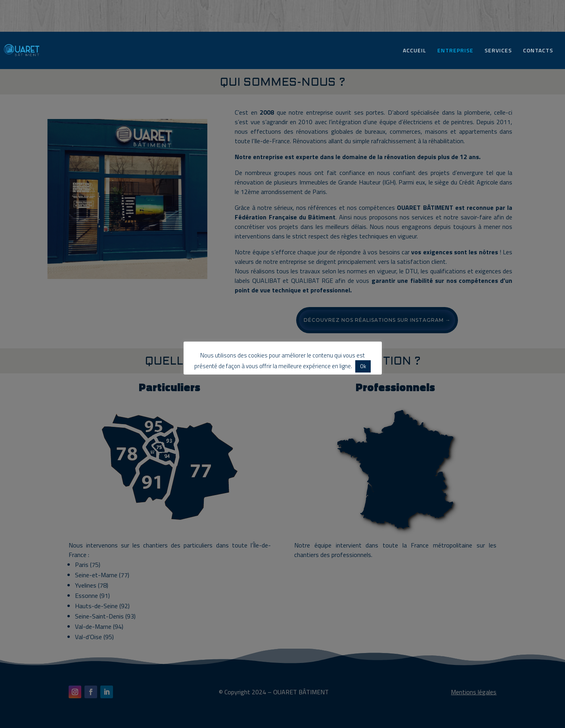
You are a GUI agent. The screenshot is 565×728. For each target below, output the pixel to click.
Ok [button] (363, 366)
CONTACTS (538, 51)
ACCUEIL (415, 51)
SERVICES (498, 51)
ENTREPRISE (455, 51)
